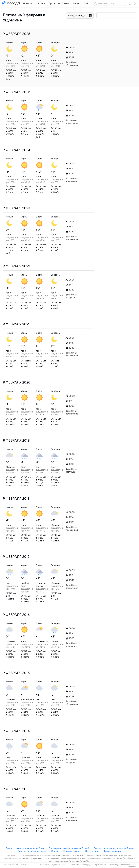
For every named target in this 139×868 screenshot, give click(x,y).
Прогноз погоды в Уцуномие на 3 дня (25, 848)
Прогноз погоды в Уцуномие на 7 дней (114, 848)
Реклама (24, 865)
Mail (4, 865)
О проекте (132, 867)
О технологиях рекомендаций (80, 865)
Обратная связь (100, 865)
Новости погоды (72, 851)
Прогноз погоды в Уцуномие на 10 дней (38, 851)
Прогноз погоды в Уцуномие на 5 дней (69, 848)
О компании (13, 865)
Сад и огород (92, 851)
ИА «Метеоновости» (128, 865)
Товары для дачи (113, 851)
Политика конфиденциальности (53, 865)
